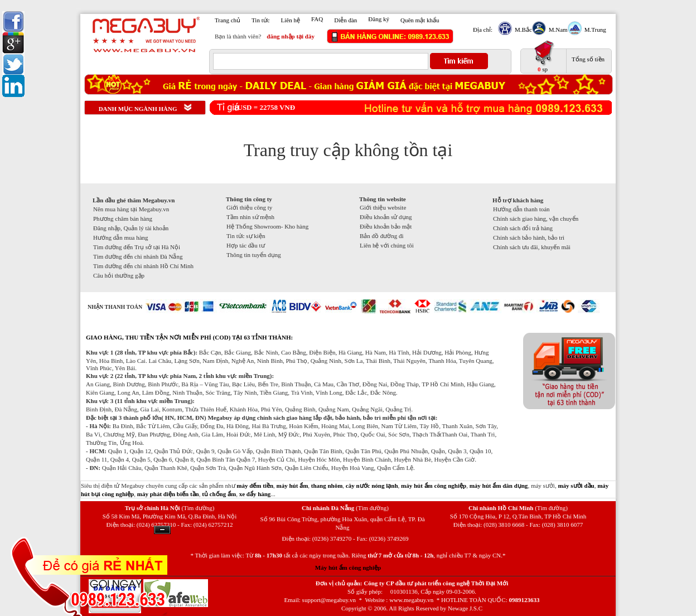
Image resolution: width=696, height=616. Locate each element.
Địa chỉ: (483, 30)
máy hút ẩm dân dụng (499, 486)
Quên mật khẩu (420, 20)
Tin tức (261, 20)
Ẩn (162, 530)
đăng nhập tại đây (291, 36)
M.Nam (557, 30)
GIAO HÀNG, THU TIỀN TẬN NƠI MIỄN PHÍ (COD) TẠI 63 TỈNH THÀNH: (189, 337)
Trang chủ (228, 20)
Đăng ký (379, 19)
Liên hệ (291, 20)
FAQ (317, 19)
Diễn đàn (345, 20)
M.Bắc (522, 30)
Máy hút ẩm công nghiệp (348, 568)
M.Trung (594, 30)
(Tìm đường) (198, 508)
